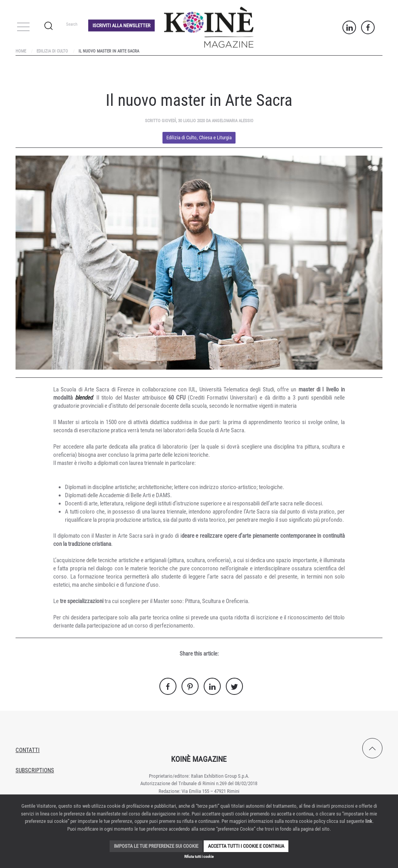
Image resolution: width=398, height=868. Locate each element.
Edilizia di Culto (52, 51)
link (369, 821)
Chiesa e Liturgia (215, 138)
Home (21, 51)
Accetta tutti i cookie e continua (246, 846)
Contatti (28, 750)
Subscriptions (35, 770)
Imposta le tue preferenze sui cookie (156, 846)
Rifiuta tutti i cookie (199, 857)
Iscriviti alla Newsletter (121, 25)
